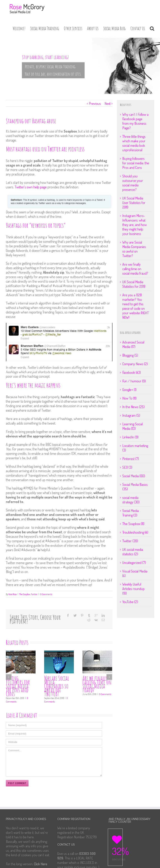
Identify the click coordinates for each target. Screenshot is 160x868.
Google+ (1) (129, 390)
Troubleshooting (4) (135, 532)
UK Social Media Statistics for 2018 (134, 284)
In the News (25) (133, 407)
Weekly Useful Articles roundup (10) (133, 589)
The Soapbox (25, 594)
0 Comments (46, 594)
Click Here (41, 864)
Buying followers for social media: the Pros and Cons (18, 686)
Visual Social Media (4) (135, 573)
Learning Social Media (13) (132, 426)
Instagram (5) (131, 415)
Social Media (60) (134, 476)
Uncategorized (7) (134, 563)
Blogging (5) (130, 355)
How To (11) (129, 398)
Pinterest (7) (131, 459)
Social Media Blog (114, 28)
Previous (95, 103)
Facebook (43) (132, 372)
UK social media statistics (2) (133, 552)
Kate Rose (13, 594)
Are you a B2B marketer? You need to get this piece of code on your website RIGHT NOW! (136, 306)
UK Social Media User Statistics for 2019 (134, 203)
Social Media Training (45, 28)
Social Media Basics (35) (135, 487)
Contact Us (138, 28)
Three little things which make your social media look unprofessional (134, 143)
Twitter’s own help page (31, 187)
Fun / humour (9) (134, 381)
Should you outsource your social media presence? (133, 183)
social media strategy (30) (131, 500)
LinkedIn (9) (130, 437)
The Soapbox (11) (133, 524)
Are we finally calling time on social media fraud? (97, 684)
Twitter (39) (130, 541)
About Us (93, 28)
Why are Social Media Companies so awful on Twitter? (57, 686)
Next (108, 103)
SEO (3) (127, 467)
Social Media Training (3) (131, 513)
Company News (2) (135, 364)
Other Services (73, 28)
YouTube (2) (130, 602)
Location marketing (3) (135, 448)
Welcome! (19, 28)
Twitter (34, 594)
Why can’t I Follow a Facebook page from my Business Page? (135, 121)
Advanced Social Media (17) (133, 344)
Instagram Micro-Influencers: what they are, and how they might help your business (135, 225)
